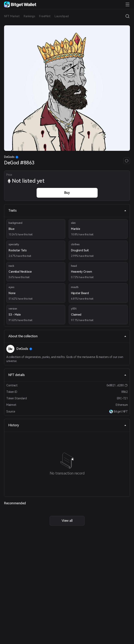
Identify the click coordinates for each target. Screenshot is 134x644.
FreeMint (45, 16)
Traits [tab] (67, 211)
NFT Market (12, 16)
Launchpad (62, 16)
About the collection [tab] (67, 336)
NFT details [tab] (67, 375)
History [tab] (67, 425)
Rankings (29, 16)
